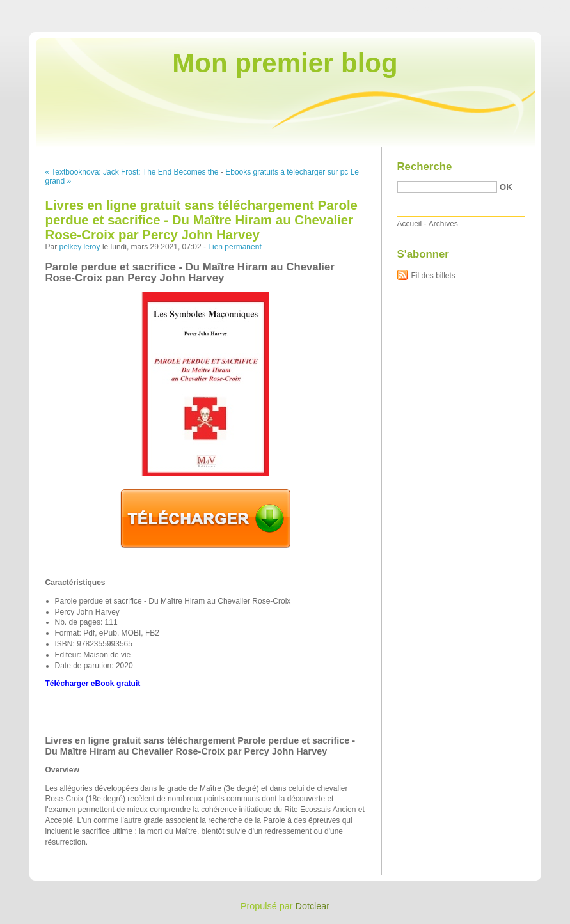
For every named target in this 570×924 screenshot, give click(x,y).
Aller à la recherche (533, 9)
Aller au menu (470, 9)
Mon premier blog (285, 63)
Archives (443, 224)
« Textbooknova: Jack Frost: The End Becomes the (132, 172)
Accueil (410, 224)
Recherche (425, 167)
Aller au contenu (413, 9)
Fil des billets (433, 276)
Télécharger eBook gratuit (93, 684)
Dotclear (313, 906)
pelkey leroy (80, 247)
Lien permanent (234, 247)
